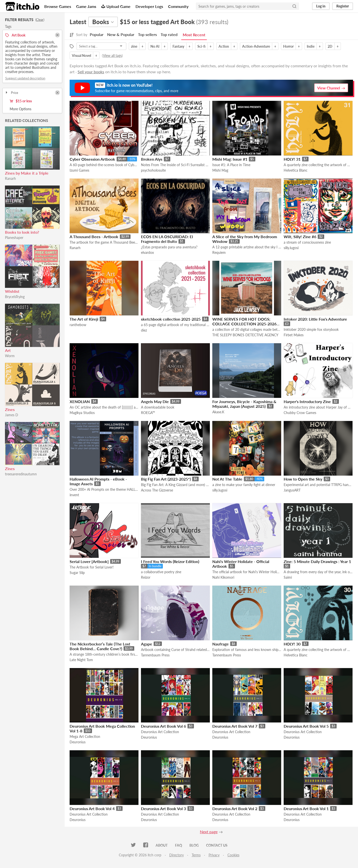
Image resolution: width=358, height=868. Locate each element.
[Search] (294, 6)
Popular (97, 34)
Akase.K (218, 412)
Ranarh (10, 178)
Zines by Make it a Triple (27, 173)
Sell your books (91, 72)
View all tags (112, 56)
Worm (10, 356)
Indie (311, 46)
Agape (147, 644)
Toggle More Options (32, 109)
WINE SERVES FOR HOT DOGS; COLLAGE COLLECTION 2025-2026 (244, 321)
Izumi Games (79, 170)
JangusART (292, 490)
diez (144, 330)
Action (224, 46)
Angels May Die (155, 401)
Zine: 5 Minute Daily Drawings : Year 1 (317, 561)
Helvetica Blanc (296, 170)
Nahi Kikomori (223, 577)
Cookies (233, 855)
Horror (288, 46)
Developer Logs (149, 6)
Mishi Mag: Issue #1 (230, 159)
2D (330, 46)
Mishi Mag (220, 170)
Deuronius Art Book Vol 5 (306, 726)
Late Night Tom (81, 660)
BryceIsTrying (15, 297)
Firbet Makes (294, 335)
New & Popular (121, 34)
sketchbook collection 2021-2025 (171, 319)
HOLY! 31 (292, 159)
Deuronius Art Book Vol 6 (163, 726)
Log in (321, 6)
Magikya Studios (82, 413)
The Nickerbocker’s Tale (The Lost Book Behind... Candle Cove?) (100, 646)
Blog (194, 845)
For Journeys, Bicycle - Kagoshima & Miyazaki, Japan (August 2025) (244, 404)
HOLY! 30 (292, 644)
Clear (40, 20)
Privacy (214, 855)
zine (134, 46)
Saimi (288, 577)
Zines (10, 409)
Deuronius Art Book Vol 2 (235, 809)
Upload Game (116, 6)
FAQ (179, 845)
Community (178, 6)
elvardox (147, 252)
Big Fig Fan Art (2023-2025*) (166, 479)
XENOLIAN (80, 401)
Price (11, 93)
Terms (196, 855)
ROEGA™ (148, 413)
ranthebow (78, 325)
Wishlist (12, 291)
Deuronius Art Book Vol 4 (92, 809)
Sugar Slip (77, 573)
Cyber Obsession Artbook (92, 159)
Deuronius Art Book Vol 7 (235, 726)
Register (343, 6)
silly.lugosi (291, 248)
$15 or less (21, 101)
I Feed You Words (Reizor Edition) (170, 561)
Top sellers (147, 34)
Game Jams (86, 6)
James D (12, 415)
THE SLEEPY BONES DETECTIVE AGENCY (245, 335)
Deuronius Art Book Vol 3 (163, 809)
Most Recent (194, 35)
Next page (209, 832)
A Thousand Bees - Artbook (94, 237)
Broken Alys (152, 159)
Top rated (169, 34)
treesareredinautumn (21, 474)
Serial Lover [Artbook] (89, 561)
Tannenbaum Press (155, 655)
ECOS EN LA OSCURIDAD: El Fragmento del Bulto (167, 239)
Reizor (146, 577)
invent (74, 495)
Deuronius (78, 742)
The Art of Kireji (84, 319)
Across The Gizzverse (157, 490)
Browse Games (58, 6)
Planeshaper (14, 238)
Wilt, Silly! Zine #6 (300, 237)
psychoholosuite (153, 170)
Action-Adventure (256, 46)
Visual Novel (81, 56)
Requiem (219, 252)
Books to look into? (22, 232)
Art (8, 350)
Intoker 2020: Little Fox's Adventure (315, 319)
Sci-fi (201, 46)
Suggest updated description (25, 78)
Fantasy (178, 46)
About (162, 845)
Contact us (217, 845)
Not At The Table (227, 479)
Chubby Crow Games (300, 413)
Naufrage (221, 644)
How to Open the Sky (303, 479)
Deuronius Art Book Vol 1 (306, 809)
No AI (155, 46)
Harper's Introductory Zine (307, 401)
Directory (177, 855)
